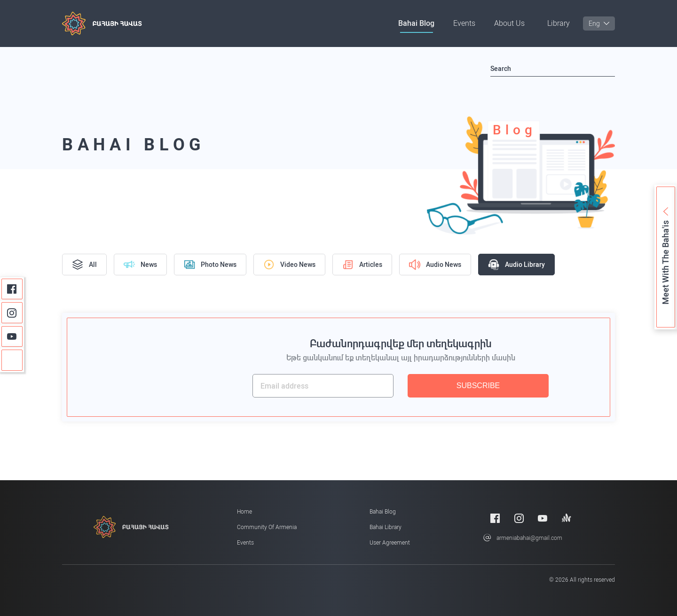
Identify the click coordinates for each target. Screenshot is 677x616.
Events (464, 23)
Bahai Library (386, 527)
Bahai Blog (416, 23)
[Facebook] (12, 289)
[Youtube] (12, 337)
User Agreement (390, 543)
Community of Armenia (267, 527)
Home (244, 512)
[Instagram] (12, 313)
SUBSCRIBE (478, 386)
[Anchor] (12, 360)
